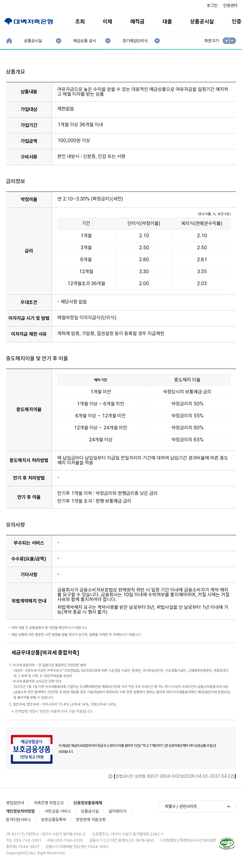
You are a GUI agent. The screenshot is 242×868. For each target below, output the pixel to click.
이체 (108, 21)
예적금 (137, 21)
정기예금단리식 (135, 41)
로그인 (212, 5)
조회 (80, 21)
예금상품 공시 (84, 41)
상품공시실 (202, 21)
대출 (167, 21)
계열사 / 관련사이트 (181, 806)
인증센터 (230, 5)
